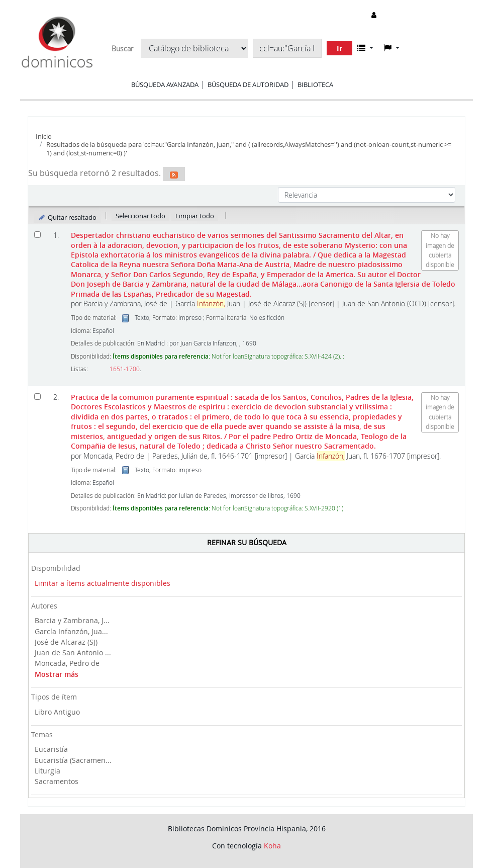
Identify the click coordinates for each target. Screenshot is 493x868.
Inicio (44, 136)
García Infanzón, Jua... (71, 631)
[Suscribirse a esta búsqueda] (174, 174)
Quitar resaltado (67, 217)
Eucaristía (51, 749)
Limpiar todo (195, 216)
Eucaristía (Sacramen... (73, 760)
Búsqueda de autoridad (248, 84)
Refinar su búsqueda (247, 542)
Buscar (122, 49)
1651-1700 (125, 369)
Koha (272, 846)
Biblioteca (315, 84)
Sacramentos (57, 781)
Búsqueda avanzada (165, 84)
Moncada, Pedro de (67, 663)
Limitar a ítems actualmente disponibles (103, 583)
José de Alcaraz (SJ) (66, 642)
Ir (339, 48)
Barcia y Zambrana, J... (72, 620)
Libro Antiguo (57, 712)
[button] (365, 48)
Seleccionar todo (140, 216)
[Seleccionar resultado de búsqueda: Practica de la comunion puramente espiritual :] (37, 397)
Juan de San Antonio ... (73, 653)
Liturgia (47, 771)
